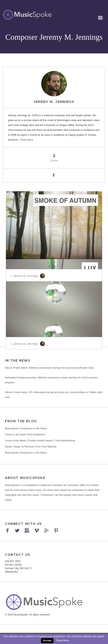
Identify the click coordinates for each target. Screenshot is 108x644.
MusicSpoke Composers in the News (26, 428)
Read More (27, 140)
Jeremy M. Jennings (54, 102)
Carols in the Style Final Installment (25, 434)
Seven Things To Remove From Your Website (31, 447)
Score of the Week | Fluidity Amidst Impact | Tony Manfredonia (40, 441)
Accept (47, 640)
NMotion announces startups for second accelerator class (62, 368)
